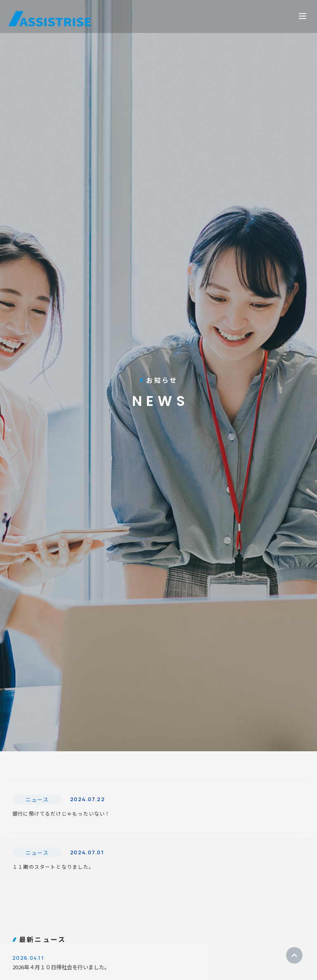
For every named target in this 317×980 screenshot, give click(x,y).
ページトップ (294, 955)
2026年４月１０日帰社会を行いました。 (158, 962)
